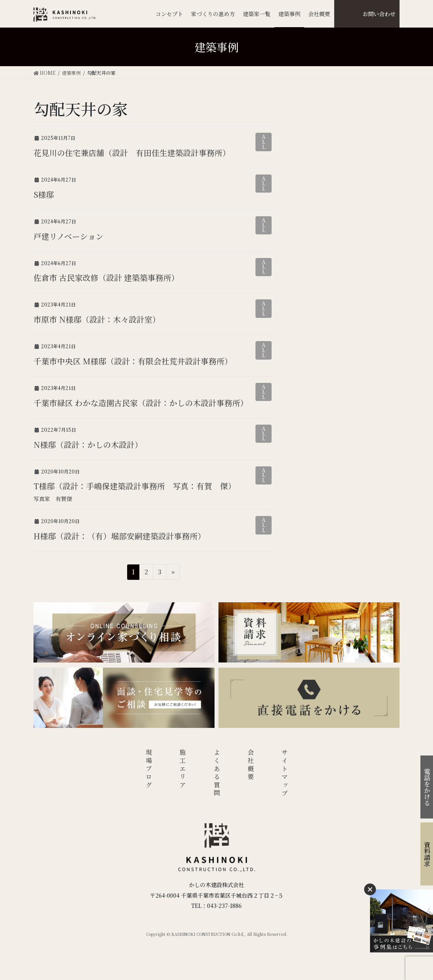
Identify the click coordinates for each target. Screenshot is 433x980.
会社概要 (251, 765)
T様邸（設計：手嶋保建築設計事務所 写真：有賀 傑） (135, 486)
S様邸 (43, 194)
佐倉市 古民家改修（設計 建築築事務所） (106, 277)
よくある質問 (217, 773)
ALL (264, 142)
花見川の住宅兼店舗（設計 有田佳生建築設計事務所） (132, 153)
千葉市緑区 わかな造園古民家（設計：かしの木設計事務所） (141, 403)
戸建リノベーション (68, 236)
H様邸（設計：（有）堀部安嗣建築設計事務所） (119, 536)
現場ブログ (149, 769)
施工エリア (183, 769)
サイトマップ (285, 773)
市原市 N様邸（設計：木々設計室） (97, 319)
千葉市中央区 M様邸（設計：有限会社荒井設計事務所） (133, 361)
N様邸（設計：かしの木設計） (88, 445)
